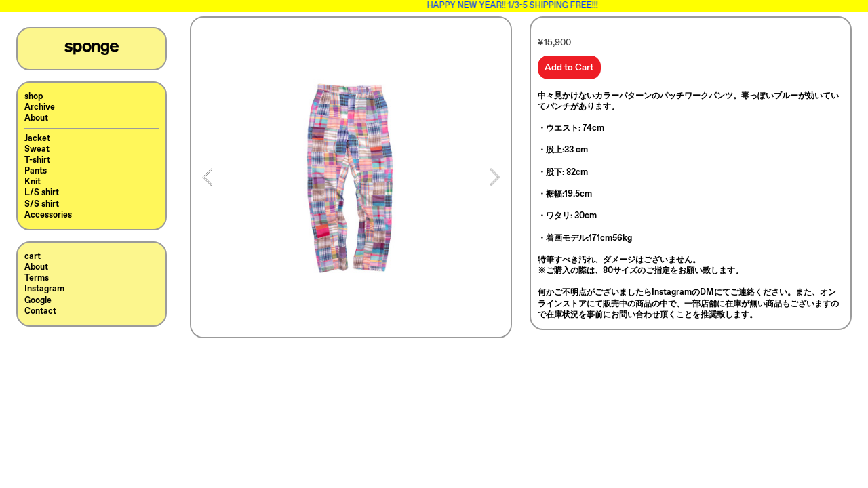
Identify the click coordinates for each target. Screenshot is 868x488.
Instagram (44, 289)
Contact (40, 311)
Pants (36, 171)
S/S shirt (42, 204)
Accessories (48, 215)
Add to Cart (569, 67)
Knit (33, 182)
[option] (351, 177)
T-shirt (37, 160)
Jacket (37, 139)
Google (38, 301)
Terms (37, 278)
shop (34, 97)
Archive (40, 107)
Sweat (37, 149)
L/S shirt (42, 193)
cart (33, 257)
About (36, 118)
